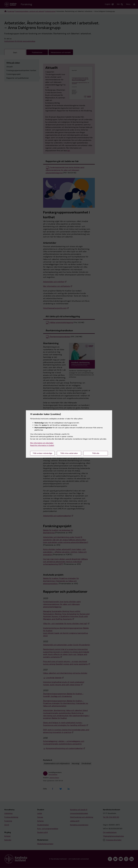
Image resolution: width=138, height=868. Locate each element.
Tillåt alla (96, 453)
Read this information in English (42, 445)
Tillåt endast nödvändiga (42, 453)
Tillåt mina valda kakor (69, 453)
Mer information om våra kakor (42, 443)
